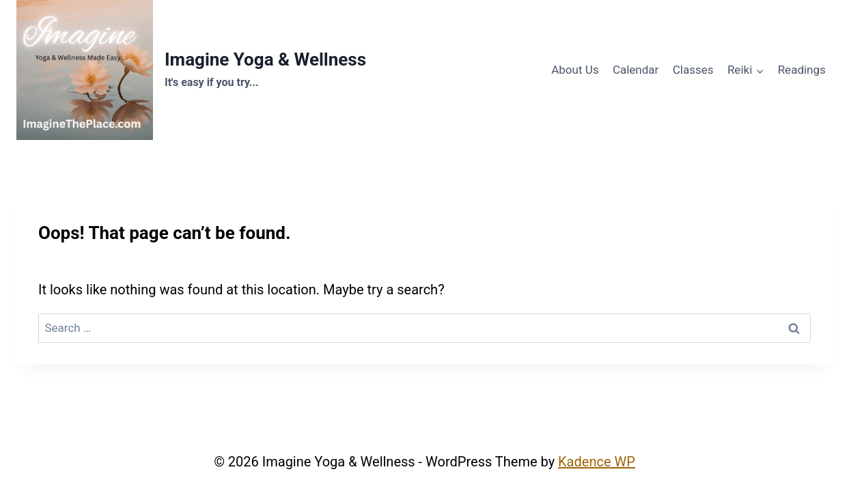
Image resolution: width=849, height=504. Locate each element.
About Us (575, 70)
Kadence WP (597, 462)
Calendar (636, 70)
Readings (802, 70)
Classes (693, 70)
